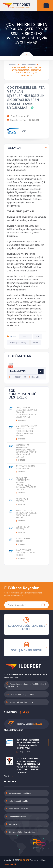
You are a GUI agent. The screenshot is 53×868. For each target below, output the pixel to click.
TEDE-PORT (24, 860)
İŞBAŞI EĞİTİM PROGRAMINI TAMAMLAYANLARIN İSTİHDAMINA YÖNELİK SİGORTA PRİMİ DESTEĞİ (26, 451)
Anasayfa (13, 65)
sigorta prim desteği (18, 343)
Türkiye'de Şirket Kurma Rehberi (22, 832)
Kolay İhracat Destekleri (19, 801)
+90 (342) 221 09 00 (26, 694)
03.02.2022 (21, 420)
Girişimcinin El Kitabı (17, 817)
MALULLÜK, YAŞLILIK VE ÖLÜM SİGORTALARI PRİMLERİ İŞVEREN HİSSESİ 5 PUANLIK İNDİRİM (26, 431)
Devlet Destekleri (28, 65)
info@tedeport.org (25, 702)
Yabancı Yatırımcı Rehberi (20, 793)
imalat (36, 343)
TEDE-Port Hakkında (12, 864)
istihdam (26, 336)
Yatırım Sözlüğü (15, 824)
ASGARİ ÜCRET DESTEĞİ (23, 500)
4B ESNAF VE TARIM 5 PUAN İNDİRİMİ (26, 467)
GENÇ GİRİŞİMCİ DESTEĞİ (23, 528)
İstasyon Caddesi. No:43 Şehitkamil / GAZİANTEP (26, 685)
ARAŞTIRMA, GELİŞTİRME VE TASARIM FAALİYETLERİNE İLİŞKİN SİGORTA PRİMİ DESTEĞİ (26, 484)
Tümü (9, 776)
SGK (38, 336)
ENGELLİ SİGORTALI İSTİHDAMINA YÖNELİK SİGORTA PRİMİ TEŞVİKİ (26, 514)
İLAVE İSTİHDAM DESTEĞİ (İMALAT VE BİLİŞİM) (25, 553)
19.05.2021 (21, 439)
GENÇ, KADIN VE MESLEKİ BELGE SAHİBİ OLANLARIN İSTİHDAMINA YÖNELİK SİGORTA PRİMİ (28, 744)
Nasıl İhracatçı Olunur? (18, 809)
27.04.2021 (21, 472)
